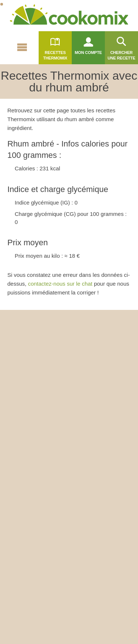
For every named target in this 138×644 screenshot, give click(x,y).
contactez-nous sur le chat (60, 284)
